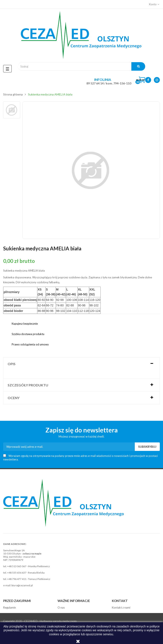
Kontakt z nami (121, 608)
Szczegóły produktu (28, 385)
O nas (61, 608)
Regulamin (10, 608)
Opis (12, 364)
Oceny (14, 398)
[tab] (81, 364)
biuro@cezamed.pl (22, 585)
